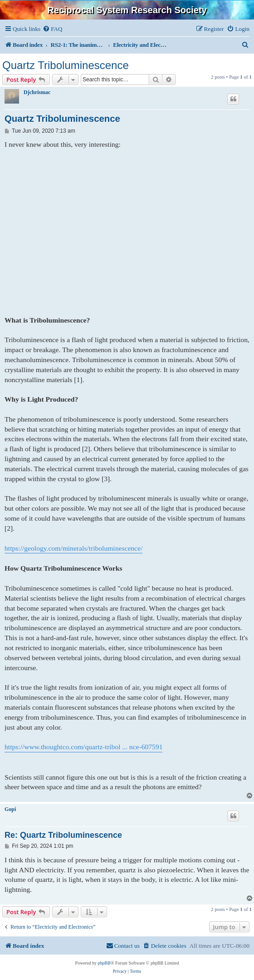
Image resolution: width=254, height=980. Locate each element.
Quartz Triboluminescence (66, 65)
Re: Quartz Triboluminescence (63, 835)
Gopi (10, 809)
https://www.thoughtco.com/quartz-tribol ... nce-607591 (83, 747)
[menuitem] (52, 29)
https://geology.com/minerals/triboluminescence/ (73, 548)
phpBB (104, 963)
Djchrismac (37, 92)
